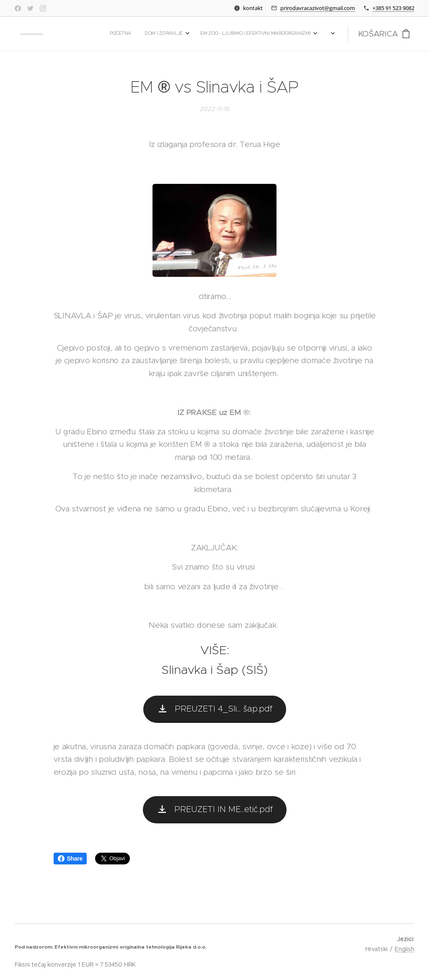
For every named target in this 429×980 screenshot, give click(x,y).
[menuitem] (171, 34)
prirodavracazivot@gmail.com (318, 8)
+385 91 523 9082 (393, 8)
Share (70, 859)
